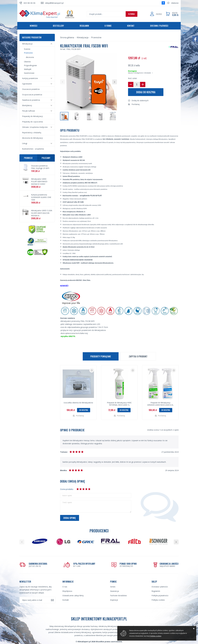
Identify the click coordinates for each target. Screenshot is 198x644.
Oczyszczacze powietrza (32, 95)
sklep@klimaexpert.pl (54, 3)
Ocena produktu (67, 489)
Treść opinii (67, 502)
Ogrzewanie (27, 84)
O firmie (108, 26)
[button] (63, 82)
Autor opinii (67, 496)
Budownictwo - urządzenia (33, 149)
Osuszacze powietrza (31, 89)
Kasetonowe (29, 73)
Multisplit (28, 69)
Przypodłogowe (30, 65)
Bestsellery (58, 26)
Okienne (27, 62)
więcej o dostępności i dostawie (139, 73)
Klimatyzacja (27, 44)
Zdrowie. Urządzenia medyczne (35, 127)
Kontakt (131, 26)
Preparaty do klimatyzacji (32, 116)
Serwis (113, 587)
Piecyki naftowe (29, 111)
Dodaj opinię (70, 518)
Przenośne (28, 53)
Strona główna (67, 37)
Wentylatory (27, 105)
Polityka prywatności (160, 595)
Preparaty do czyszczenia (32, 122)
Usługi (25, 143)
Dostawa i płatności (159, 26)
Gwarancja (114, 591)
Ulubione (175, 3)
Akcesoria (30, 57)
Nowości (34, 26)
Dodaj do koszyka (146, 92)
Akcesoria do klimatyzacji (32, 138)
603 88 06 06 (29, 3)
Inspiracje (114, 600)
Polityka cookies (158, 600)
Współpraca (67, 591)
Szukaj (132, 14)
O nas (65, 587)
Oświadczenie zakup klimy (73, 595)
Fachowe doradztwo (119, 595)
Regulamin (84, 26)
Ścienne (27, 49)
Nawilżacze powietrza (31, 100)
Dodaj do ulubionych (140, 100)
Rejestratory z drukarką (32, 133)
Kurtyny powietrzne (30, 78)
